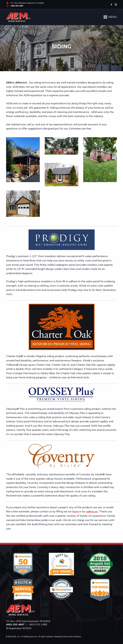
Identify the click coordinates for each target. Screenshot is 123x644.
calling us (92, 511)
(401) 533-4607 (17, 6)
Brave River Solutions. (72, 637)
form (75, 511)
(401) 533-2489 (38, 624)
